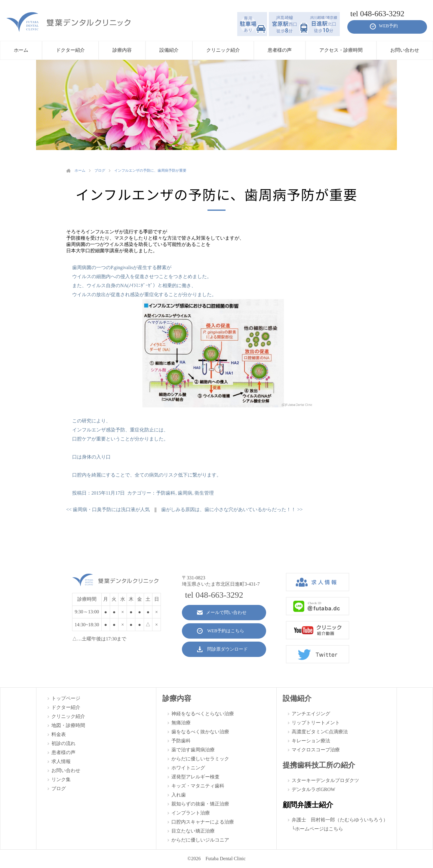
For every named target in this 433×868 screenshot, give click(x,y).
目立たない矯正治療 (193, 831)
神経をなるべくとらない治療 (203, 714)
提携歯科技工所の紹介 (319, 765)
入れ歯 (179, 795)
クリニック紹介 (68, 716)
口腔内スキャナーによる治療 (203, 822)
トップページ (66, 698)
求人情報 (61, 761)
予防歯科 (166, 493)
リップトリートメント (316, 723)
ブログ (59, 788)
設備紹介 (297, 698)
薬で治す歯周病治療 (193, 750)
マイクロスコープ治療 (316, 750)
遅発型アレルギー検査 (195, 777)
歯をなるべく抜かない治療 (200, 732)
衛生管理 (204, 493)
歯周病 (185, 493)
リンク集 (61, 779)
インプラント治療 (191, 813)
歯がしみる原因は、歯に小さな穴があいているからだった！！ (232, 509)
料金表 (59, 734)
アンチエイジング (311, 714)
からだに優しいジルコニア (200, 840)
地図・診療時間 (68, 725)
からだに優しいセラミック (200, 759)
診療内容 (177, 698)
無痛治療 (181, 723)
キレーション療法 (311, 741)
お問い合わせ (66, 770)
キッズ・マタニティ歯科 (198, 786)
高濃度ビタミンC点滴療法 (320, 732)
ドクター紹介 (66, 707)
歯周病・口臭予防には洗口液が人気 (108, 509)
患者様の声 (63, 752)
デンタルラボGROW (313, 789)
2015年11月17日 (108, 493)
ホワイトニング (188, 768)
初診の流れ (63, 743)
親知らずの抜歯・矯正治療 (200, 804)
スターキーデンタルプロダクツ (325, 780)
